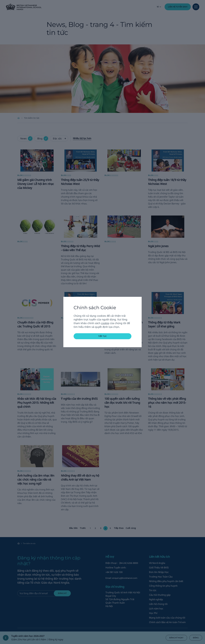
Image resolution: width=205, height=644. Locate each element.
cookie (105, 323)
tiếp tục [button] (102, 336)
